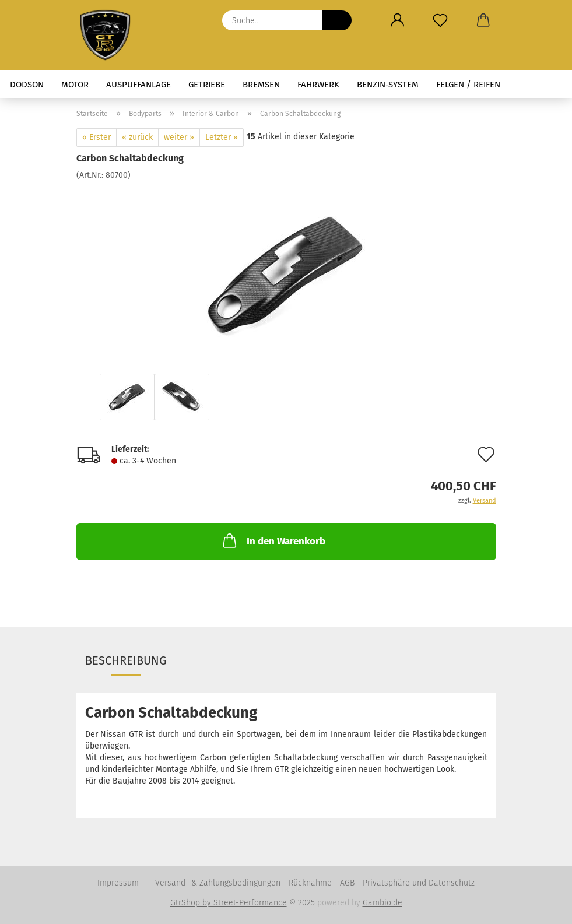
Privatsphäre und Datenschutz (419, 883)
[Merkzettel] (441, 20)
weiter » (179, 137)
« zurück (137, 137)
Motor (75, 85)
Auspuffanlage (138, 85)
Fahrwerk (318, 85)
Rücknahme (310, 883)
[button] (398, 20)
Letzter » (222, 137)
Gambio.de (382, 903)
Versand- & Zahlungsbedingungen (218, 883)
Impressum (118, 883)
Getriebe (207, 85)
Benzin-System (388, 85)
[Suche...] (337, 20)
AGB (347, 883)
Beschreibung (126, 660)
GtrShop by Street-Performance (229, 903)
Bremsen (261, 85)
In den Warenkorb (273, 540)
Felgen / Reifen (468, 85)
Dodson (27, 85)
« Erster (96, 137)
